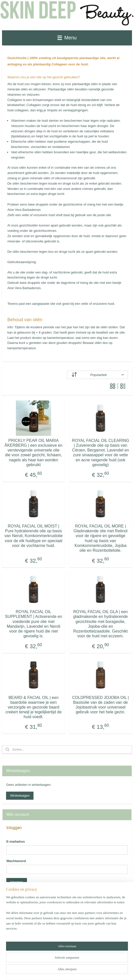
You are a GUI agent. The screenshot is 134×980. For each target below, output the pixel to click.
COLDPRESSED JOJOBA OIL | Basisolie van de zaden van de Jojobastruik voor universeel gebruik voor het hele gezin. (101, 705)
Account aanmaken (24, 943)
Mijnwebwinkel (67, 971)
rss (79, 962)
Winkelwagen (20, 796)
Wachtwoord (16, 861)
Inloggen (17, 882)
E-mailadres (16, 841)
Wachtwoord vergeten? (23, 894)
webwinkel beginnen (96, 962)
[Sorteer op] (97, 375)
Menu (67, 38)
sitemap (70, 962)
